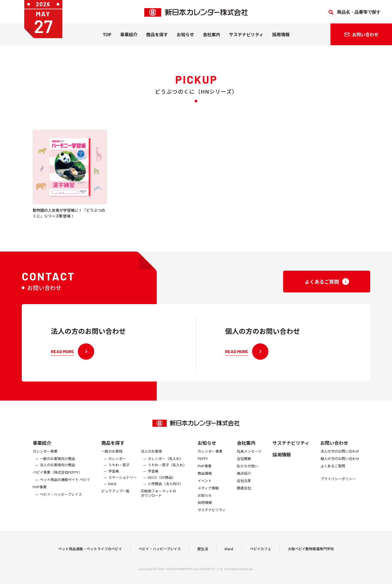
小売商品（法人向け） (166, 490)
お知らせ (185, 36)
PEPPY (203, 465)
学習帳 (114, 477)
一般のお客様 (112, 457)
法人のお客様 (151, 457)
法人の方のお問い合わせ (340, 457)
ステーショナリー (122, 483)
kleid (112, 490)
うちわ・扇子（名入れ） (167, 471)
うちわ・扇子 (119, 471)
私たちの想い (247, 472)
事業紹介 (129, 36)
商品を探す (113, 448)
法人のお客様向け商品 (57, 471)
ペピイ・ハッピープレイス (61, 500)
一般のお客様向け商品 (57, 465)
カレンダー (117, 465)
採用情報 (281, 36)
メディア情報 (208, 494)
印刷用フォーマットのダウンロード (158, 499)
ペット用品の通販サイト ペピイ (65, 485)
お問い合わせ (334, 448)
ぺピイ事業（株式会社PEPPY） (57, 478)
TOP (107, 36)
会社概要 (244, 465)
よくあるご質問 (333, 472)
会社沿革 (244, 487)
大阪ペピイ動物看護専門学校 (311, 552)
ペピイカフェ (261, 552)
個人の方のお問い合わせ (340, 465)
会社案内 (212, 36)
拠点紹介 (244, 479)
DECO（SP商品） (162, 483)
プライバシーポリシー (338, 485)
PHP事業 (40, 493)
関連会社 (244, 494)
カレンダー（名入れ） (166, 465)
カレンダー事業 (45, 457)
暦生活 (203, 552)
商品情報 (205, 479)
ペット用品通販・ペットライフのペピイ (90, 552)
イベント (205, 487)
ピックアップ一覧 (115, 497)
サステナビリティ (246, 36)
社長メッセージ (249, 457)
